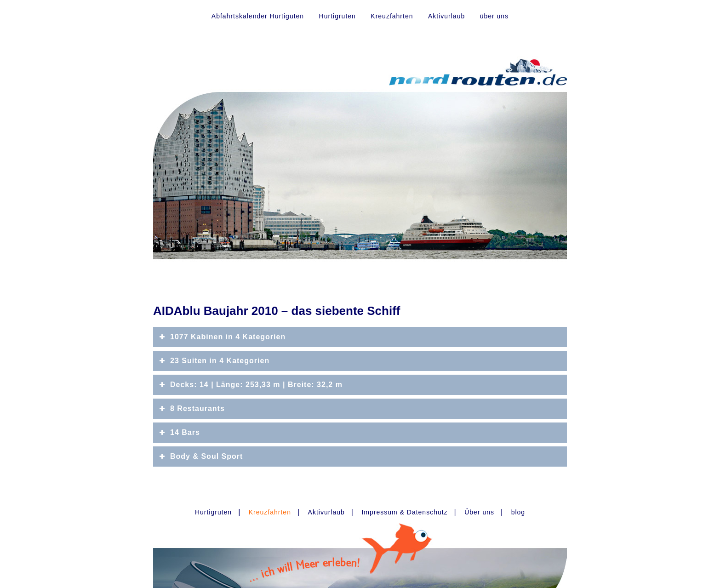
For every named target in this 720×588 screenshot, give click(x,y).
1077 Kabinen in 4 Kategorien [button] (222, 337)
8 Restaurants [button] (191, 409)
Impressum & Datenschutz (404, 512)
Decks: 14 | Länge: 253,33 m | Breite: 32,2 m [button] (250, 385)
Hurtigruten (337, 16)
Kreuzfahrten (392, 16)
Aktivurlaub (446, 16)
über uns (494, 16)
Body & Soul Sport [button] (200, 457)
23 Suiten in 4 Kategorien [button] (214, 361)
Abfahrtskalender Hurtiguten (258, 16)
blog (518, 512)
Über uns (479, 512)
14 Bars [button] (179, 433)
